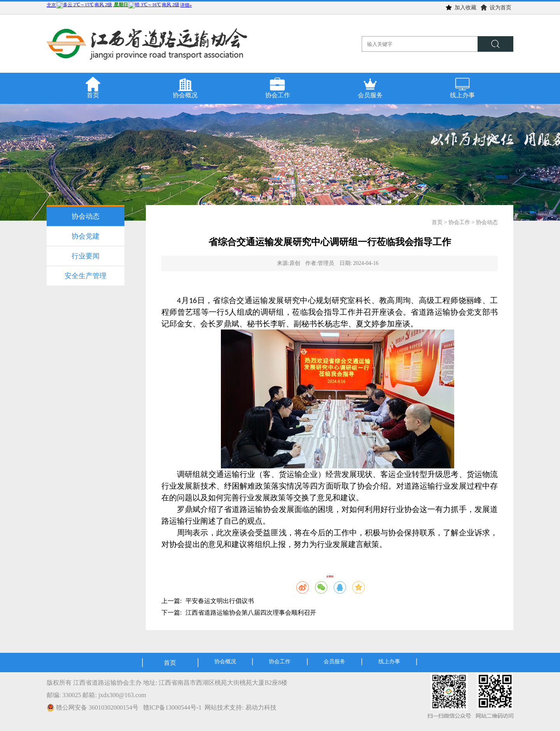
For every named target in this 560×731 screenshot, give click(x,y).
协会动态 (86, 216)
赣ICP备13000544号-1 (172, 707)
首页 (437, 222)
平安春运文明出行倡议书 (220, 601)
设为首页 (496, 7)
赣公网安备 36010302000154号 (93, 707)
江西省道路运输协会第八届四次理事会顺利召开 (251, 613)
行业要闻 (86, 256)
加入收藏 (461, 7)
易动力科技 (261, 707)
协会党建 (86, 236)
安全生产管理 (86, 276)
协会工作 (459, 222)
